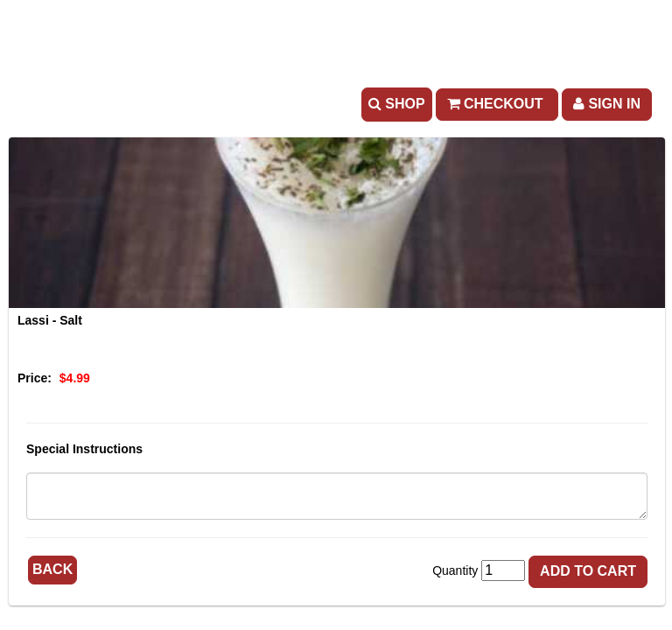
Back (52, 569)
